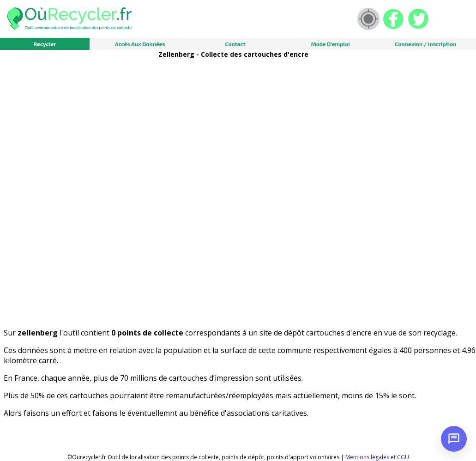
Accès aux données (140, 44)
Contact (235, 44)
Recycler (45, 44)
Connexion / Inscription (425, 44)
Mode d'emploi (331, 44)
